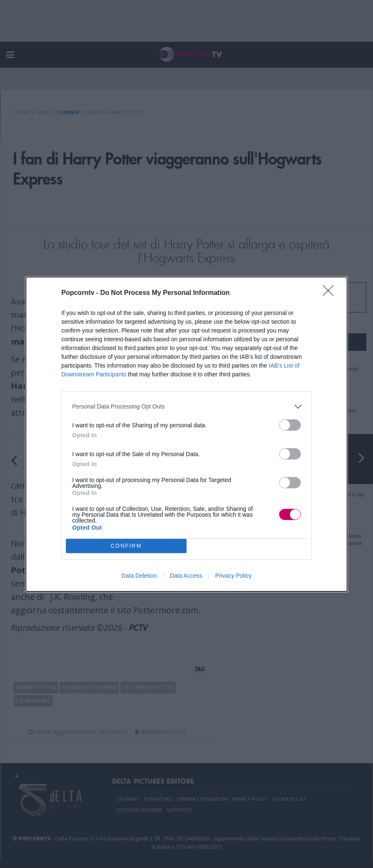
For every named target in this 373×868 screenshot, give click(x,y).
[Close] (331, 293)
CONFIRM (126, 546)
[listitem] (186, 407)
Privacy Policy (233, 576)
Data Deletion (139, 576)
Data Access (186, 576)
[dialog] (186, 434)
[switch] (290, 425)
